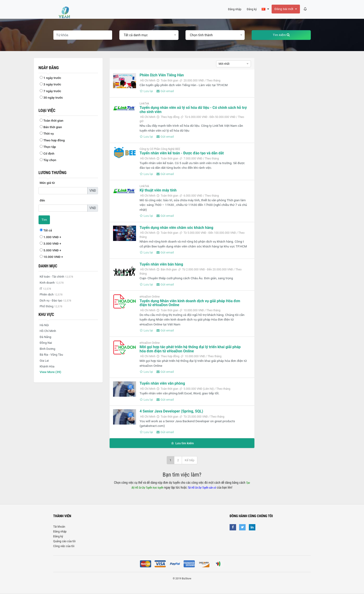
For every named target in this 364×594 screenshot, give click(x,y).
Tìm (44, 220)
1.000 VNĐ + (50, 237)
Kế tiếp (190, 460)
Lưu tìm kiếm (182, 443)
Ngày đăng (49, 68)
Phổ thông (51, 306)
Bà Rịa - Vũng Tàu (51, 355)
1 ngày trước (50, 78)
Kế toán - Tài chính (56, 277)
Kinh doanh (52, 283)
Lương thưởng (53, 173)
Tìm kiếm (281, 35)
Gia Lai (44, 361)
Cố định (47, 153)
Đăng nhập (60, 532)
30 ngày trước (51, 97)
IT (45, 289)
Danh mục (48, 266)
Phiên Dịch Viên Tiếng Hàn (162, 75)
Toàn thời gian (52, 120)
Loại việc (47, 110)
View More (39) (50, 372)
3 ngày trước (50, 84)
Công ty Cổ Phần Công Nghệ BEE (160, 149)
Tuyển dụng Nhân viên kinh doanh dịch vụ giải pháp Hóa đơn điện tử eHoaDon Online (190, 303)
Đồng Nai (46, 343)
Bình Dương (47, 349)
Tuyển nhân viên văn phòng (162, 383)
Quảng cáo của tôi (64, 541)
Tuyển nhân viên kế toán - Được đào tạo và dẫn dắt (182, 153)
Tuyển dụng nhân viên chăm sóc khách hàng (176, 228)
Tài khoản (59, 527)
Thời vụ (47, 133)
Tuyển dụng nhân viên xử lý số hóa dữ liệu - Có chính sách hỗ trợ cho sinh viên (193, 110)
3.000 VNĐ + (50, 243)
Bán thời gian (51, 127)
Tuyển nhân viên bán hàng (161, 264)
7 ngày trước (50, 91)
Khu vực (46, 314)
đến (42, 200)
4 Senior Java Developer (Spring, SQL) (171, 411)
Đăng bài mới (284, 9)
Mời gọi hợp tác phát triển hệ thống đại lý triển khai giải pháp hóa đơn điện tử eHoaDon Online (190, 349)
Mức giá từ (47, 183)
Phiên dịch (51, 294)
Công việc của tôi (64, 546)
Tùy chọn (48, 160)
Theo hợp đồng (52, 140)
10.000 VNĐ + (51, 257)
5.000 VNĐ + (50, 250)
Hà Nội (44, 325)
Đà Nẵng (45, 337)
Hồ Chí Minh (48, 331)
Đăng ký (58, 536)
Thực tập (48, 147)
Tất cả (46, 230)
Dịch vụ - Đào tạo (55, 300)
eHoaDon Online (149, 297)
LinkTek (144, 104)
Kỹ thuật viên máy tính (158, 190)
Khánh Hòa (47, 366)
